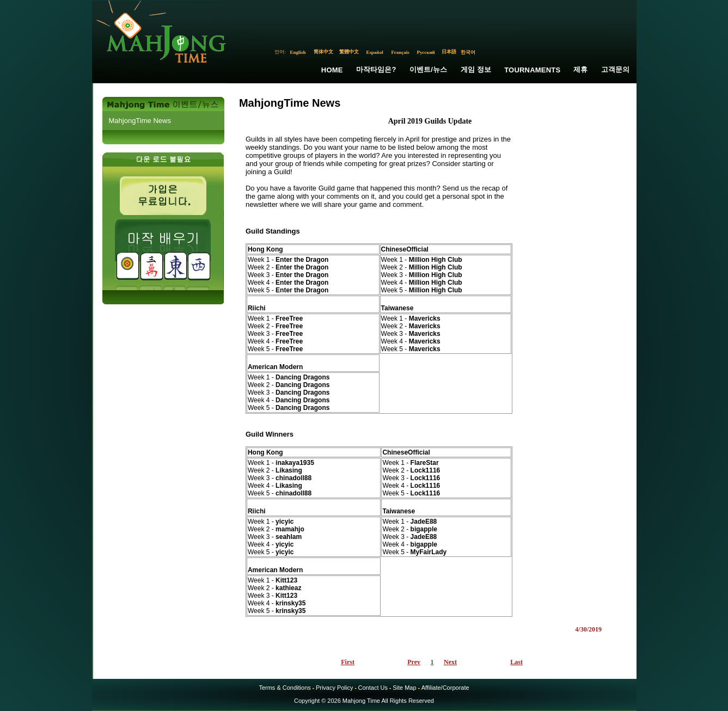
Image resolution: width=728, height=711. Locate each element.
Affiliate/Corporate (445, 688)
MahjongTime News (140, 121)
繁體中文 (349, 52)
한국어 (468, 52)
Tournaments (532, 70)
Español (375, 52)
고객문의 (616, 69)
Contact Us (373, 688)
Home (332, 70)
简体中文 (323, 52)
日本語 (449, 52)
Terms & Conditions (285, 688)
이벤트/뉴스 (429, 69)
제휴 (580, 69)
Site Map (404, 688)
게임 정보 (476, 69)
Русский (426, 52)
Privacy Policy (334, 688)
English (298, 52)
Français (400, 52)
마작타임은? (376, 69)
